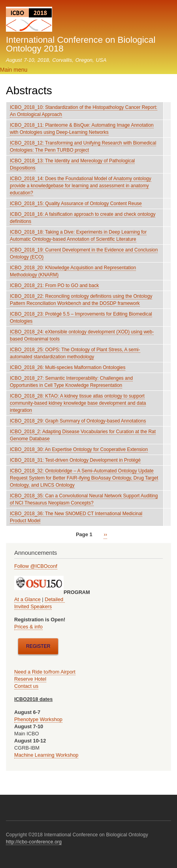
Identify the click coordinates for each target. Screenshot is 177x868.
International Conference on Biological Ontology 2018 (81, 44)
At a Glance (27, 599)
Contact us (26, 686)
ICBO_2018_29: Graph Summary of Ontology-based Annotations (78, 421)
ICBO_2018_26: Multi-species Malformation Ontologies (68, 367)
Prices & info (28, 627)
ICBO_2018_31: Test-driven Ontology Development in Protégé (75, 460)
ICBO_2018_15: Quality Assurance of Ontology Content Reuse (76, 204)
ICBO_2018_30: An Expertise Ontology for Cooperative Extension (79, 449)
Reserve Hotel (30, 679)
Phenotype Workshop (38, 719)
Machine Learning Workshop (46, 755)
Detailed (55, 599)
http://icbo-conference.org (34, 842)
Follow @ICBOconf (36, 566)
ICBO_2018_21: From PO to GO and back (54, 286)
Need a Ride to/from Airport (45, 672)
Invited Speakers (33, 606)
